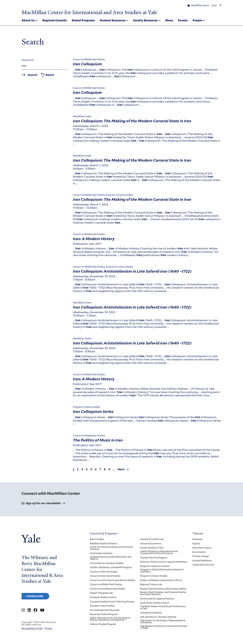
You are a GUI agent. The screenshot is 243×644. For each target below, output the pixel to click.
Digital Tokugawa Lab (101, 594)
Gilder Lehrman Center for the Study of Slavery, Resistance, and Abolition (110, 620)
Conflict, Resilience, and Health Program (111, 569)
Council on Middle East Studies (106, 586)
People (197, 21)
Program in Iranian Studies (154, 577)
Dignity (196, 545)
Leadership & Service (203, 566)
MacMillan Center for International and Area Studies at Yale (101, 12)
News (169, 21)
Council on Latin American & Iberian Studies (113, 581)
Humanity (197, 540)
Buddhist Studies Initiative (104, 545)
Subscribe (40, 598)
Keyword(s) (28, 61)
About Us (28, 21)
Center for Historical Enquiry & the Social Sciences (111, 549)
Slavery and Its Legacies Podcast (157, 600)
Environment (199, 553)
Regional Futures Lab (151, 586)
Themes (198, 534)
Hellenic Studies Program (103, 625)
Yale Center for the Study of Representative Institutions (163, 623)
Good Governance (202, 549)
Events (183, 21)
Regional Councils (55, 21)
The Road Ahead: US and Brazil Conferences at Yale (163, 608)
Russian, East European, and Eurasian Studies (163, 590)
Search (35, 76)
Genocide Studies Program (104, 616)
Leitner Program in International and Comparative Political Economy (159, 553)
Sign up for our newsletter (43, 504)
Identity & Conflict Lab (152, 540)
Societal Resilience (202, 562)
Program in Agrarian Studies (155, 567)
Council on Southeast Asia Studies (108, 590)
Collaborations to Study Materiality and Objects (111, 559)
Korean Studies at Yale (152, 549)
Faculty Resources (145, 21)
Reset (56, 76)
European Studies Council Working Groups (112, 603)
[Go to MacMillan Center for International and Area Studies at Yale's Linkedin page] (29, 613)
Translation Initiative (151, 614)
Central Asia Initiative (101, 555)
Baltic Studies (97, 540)
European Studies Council (103, 598)
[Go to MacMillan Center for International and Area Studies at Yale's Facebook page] (35, 613)
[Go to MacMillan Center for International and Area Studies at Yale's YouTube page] (42, 613)
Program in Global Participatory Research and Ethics (162, 572)
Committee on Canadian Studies (107, 564)
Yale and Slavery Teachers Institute (158, 618)
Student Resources (113, 21)
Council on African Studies (104, 573)
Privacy (49, 631)
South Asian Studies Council (154, 604)
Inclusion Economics (151, 545)
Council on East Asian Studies (105, 577)
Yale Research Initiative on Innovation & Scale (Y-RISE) (163, 628)
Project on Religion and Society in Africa (161, 581)
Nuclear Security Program (154, 559)
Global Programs (83, 21)
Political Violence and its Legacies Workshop (163, 563)
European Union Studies (102, 607)
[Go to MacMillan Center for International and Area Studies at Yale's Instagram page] (23, 613)
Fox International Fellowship (105, 611)
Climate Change (201, 557)
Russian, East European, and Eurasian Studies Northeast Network (163, 594)
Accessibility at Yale (32, 631)
